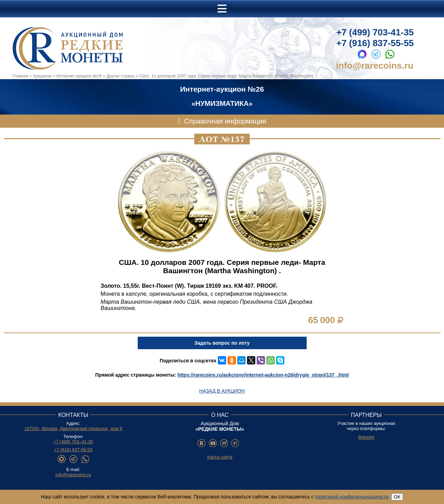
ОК (397, 497)
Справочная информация (225, 121)
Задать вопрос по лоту (222, 343)
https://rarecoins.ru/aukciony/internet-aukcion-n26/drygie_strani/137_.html (263, 375)
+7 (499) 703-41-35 (375, 32)
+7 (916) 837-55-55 (375, 43)
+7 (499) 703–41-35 (73, 442)
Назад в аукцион (222, 391)
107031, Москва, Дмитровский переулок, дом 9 (73, 429)
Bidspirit (366, 437)
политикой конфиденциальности (352, 497)
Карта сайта (220, 457)
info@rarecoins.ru (375, 66)
